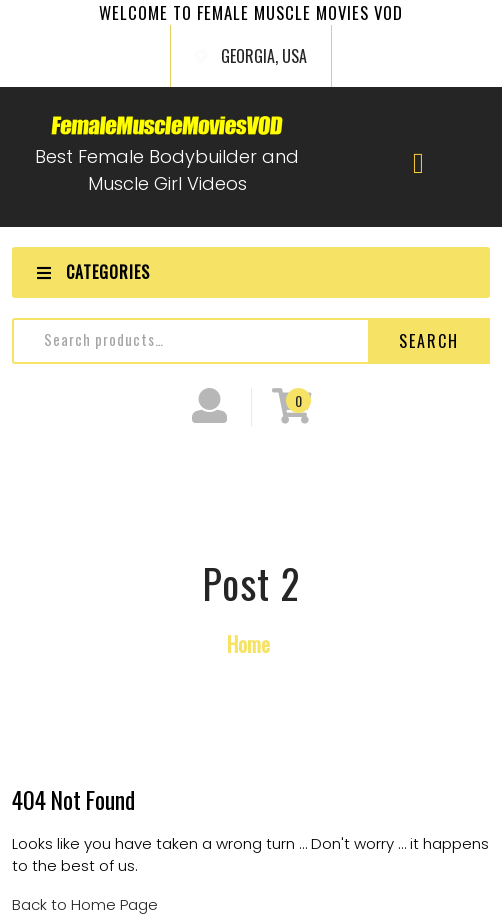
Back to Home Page (85, 904)
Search (429, 341)
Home (248, 643)
